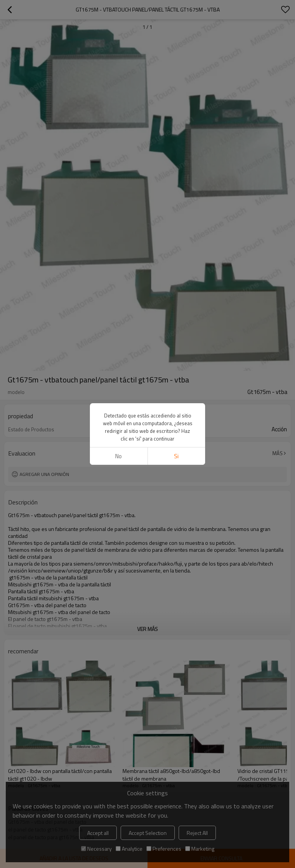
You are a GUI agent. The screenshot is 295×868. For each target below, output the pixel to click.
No (118, 245)
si (176, 245)
